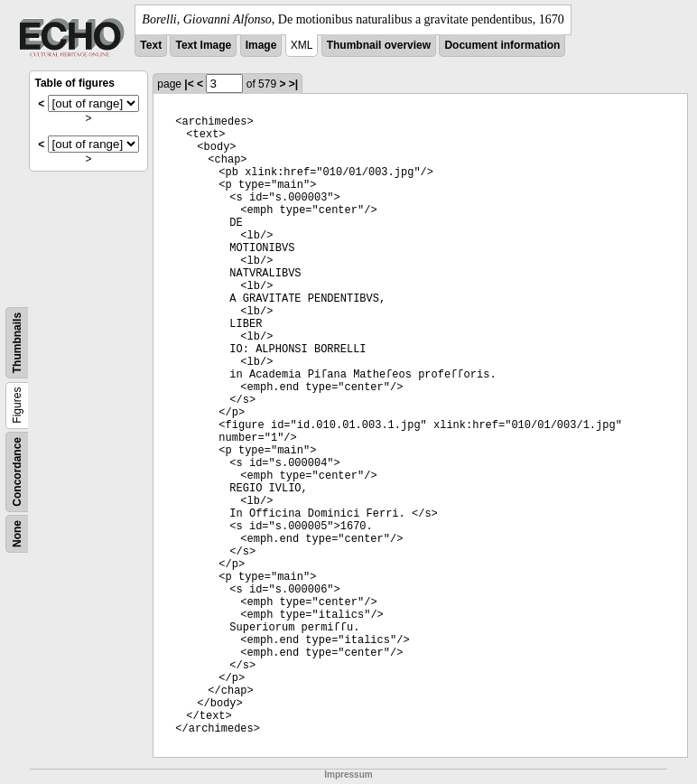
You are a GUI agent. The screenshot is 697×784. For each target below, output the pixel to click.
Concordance (17, 472)
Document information (502, 45)
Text (151, 45)
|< (189, 84)
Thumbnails (17, 343)
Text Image (203, 45)
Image (261, 45)
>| (293, 84)
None (17, 534)
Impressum (348, 775)
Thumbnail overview (379, 45)
